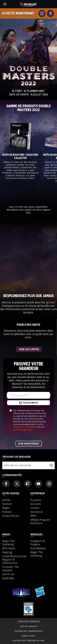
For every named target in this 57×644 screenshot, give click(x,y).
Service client (29, 636)
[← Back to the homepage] (28, 4)
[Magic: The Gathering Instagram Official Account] (49, 484)
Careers (35, 508)
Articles (7, 500)
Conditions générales (23, 430)
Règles (6, 508)
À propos (36, 500)
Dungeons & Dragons (38, 543)
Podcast (7, 512)
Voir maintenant (29, 444)
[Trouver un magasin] (51, 465)
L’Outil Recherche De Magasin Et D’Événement (14, 560)
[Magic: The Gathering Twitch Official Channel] (28, 484)
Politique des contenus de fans (29, 641)
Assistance (36, 512)
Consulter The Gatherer (10, 569)
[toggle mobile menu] (5, 4)
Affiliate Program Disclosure (40, 521)
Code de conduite (29, 626)
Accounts (36, 504)
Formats (7, 504)
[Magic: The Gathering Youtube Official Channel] (38, 484)
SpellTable (8, 578)
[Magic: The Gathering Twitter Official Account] (17, 484)
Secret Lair (8, 574)
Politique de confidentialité (26, 427)
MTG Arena (9, 548)
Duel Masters (38, 548)
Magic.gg (7, 552)
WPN (33, 516)
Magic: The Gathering (8, 543)
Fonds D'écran (11, 516)
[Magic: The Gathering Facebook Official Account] (6, 484)
